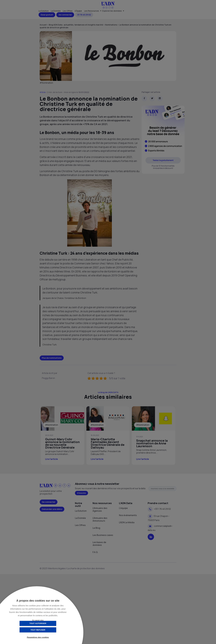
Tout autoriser (24, 630)
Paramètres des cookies (38, 637)
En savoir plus (38, 620)
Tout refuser (52, 630)
